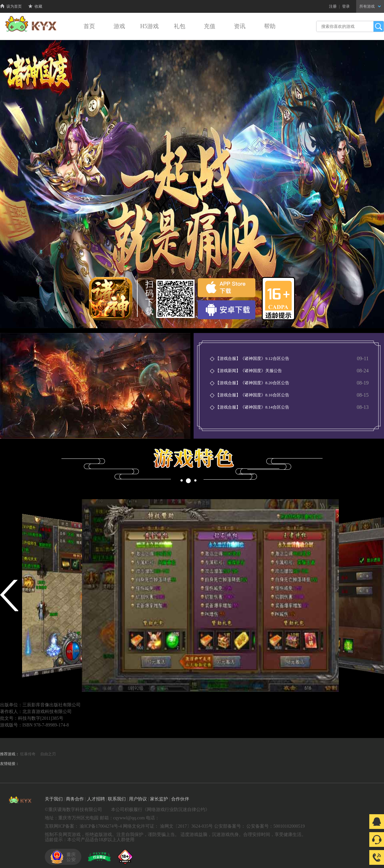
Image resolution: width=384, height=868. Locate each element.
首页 (89, 26)
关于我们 (54, 799)
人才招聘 (96, 799)
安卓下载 (227, 310)
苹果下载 (227, 288)
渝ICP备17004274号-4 (101, 826)
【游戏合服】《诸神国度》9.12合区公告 (252, 358)
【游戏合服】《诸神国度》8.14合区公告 (252, 407)
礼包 (180, 26)
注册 (333, 6)
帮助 (270, 26)
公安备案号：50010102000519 (276, 826)
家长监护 (159, 799)
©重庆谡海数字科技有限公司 (73, 810)
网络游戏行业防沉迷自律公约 (176, 810)
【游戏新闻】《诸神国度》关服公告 (249, 371)
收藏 (35, 6)
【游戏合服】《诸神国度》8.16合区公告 (252, 395)
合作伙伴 (180, 799)
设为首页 (11, 6)
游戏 (119, 26)
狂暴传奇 (28, 754)
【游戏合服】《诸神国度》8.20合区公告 (252, 383)
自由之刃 (48, 754)
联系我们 (117, 799)
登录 (346, 6)
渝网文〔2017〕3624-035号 (187, 826)
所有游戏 (370, 6)
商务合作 (75, 799)
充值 (210, 26)
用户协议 (138, 799)
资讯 (240, 26)
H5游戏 (149, 26)
